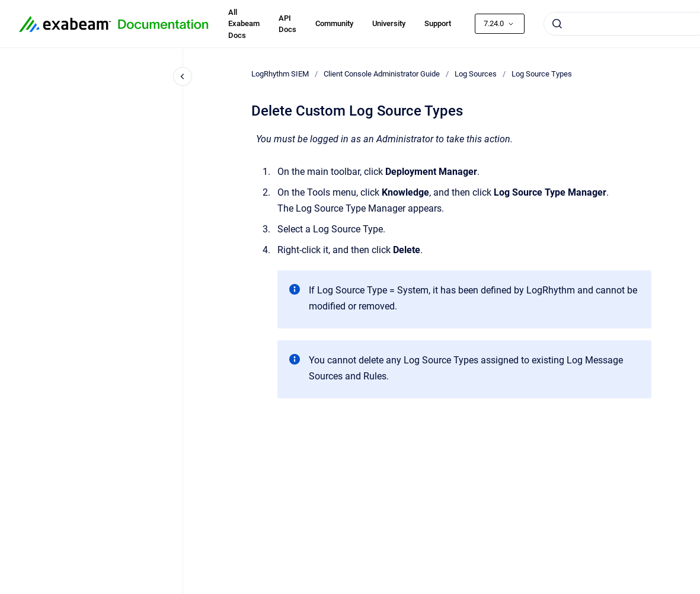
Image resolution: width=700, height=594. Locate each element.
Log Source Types (542, 74)
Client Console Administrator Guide (382, 74)
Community (334, 23)
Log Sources (476, 74)
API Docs (287, 24)
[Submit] (557, 24)
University (389, 23)
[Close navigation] (183, 76)
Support (438, 23)
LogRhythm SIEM (280, 74)
